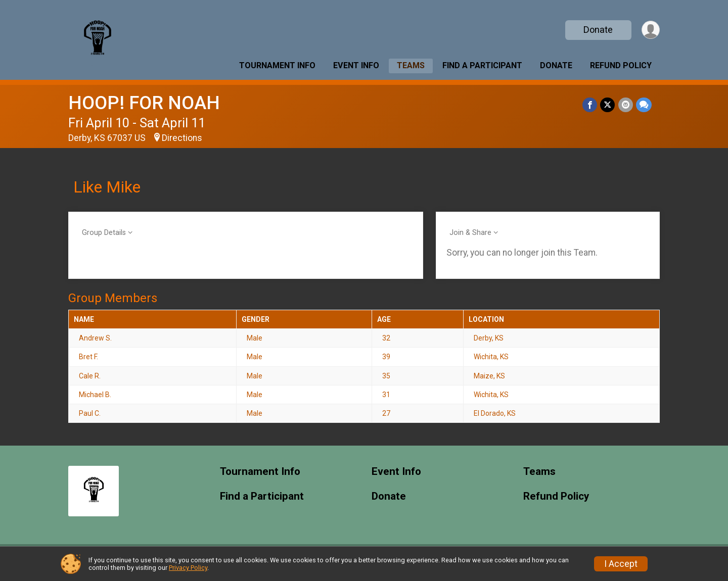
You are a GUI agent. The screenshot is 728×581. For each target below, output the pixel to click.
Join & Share (470, 233)
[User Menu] (650, 30)
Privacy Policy (188, 568)
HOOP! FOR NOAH (144, 103)
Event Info (356, 65)
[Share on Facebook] (590, 105)
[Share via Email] (626, 105)
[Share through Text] (644, 105)
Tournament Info (277, 65)
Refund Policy (621, 65)
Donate (598, 30)
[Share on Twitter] (608, 105)
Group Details (104, 233)
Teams (411, 65)
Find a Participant (482, 65)
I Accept (621, 564)
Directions (182, 138)
